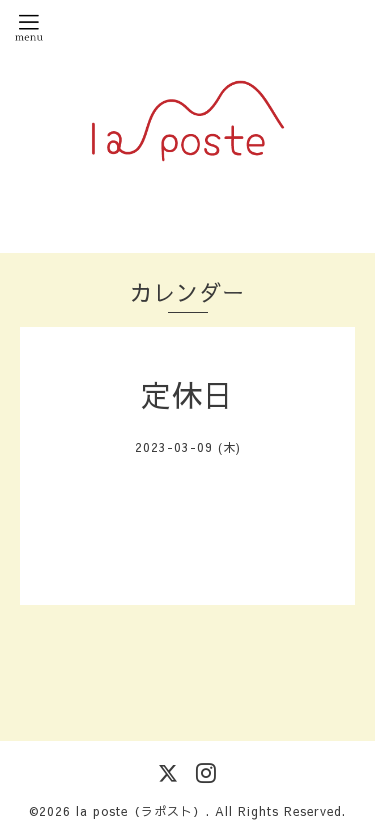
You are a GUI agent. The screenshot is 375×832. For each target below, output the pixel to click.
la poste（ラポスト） (141, 811)
